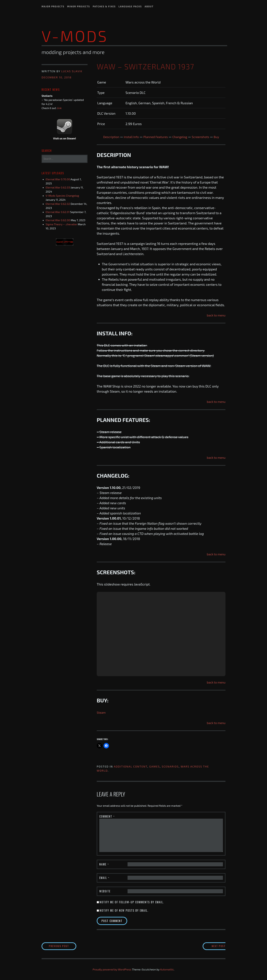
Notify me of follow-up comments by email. (132, 902)
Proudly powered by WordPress (112, 970)
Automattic (167, 970)
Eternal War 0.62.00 (58, 220)
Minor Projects (78, 6)
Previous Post (66, 946)
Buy (221, 137)
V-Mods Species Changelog (62, 196)
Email (104, 878)
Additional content (131, 766)
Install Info (129, 137)
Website (105, 891)
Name (104, 864)
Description (107, 137)
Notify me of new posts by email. (124, 910)
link (59, 108)
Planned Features (155, 137)
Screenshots (204, 137)
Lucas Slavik (72, 71)
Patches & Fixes (104, 6)
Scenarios (170, 766)
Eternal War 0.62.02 (58, 204)
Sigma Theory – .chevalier (61, 224)
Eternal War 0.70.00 (58, 179)
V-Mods (75, 36)
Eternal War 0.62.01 (58, 212)
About (149, 6)
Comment (107, 816)
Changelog (182, 137)
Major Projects (53, 6)
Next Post (212, 946)
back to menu (215, 315)
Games (155, 766)
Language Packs (130, 6)
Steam (102, 712)
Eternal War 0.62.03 (58, 187)
